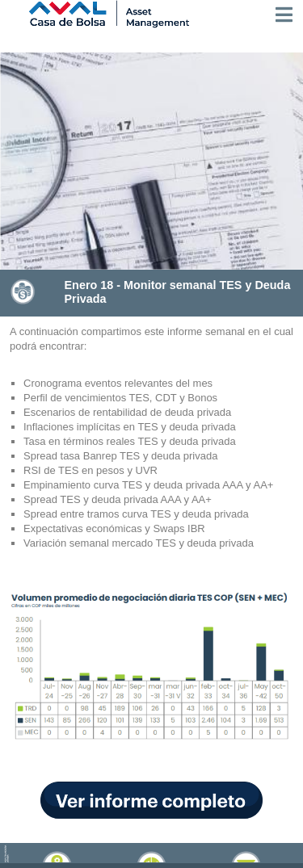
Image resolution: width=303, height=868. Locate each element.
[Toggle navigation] (284, 15)
